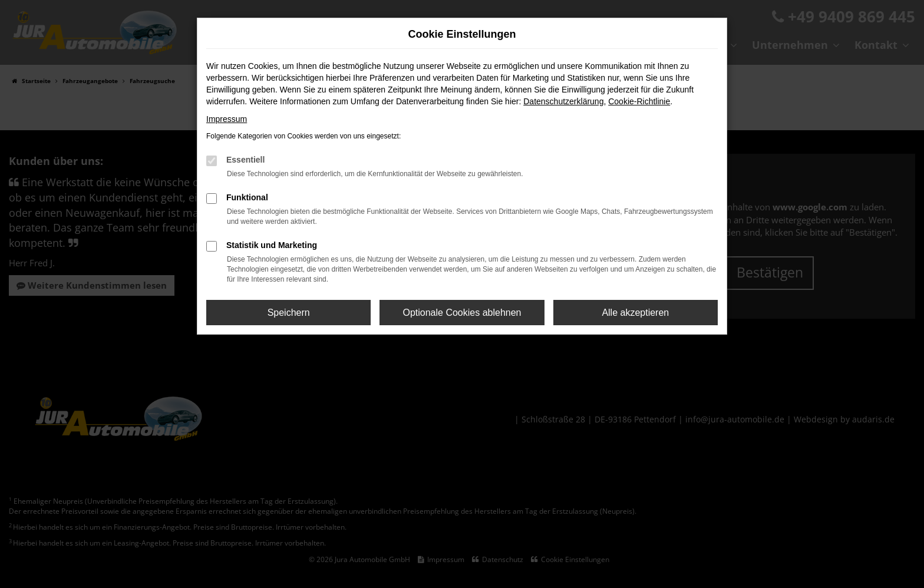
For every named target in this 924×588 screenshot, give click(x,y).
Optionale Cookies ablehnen (462, 313)
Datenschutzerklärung (563, 101)
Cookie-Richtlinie (639, 101)
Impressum (227, 119)
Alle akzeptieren (635, 313)
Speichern (289, 313)
